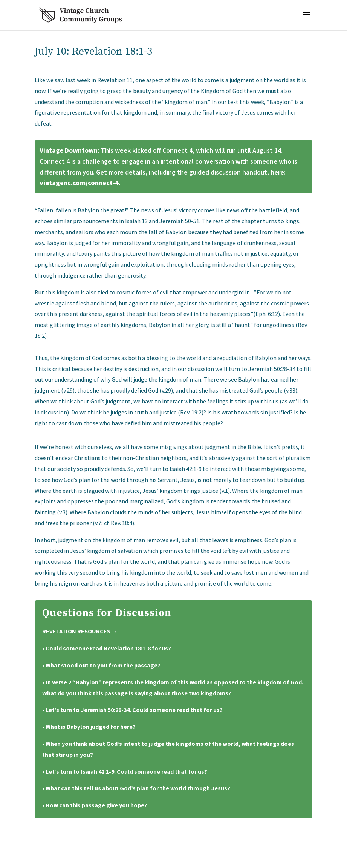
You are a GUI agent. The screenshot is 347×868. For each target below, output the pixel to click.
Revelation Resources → (80, 631)
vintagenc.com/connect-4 (79, 183)
